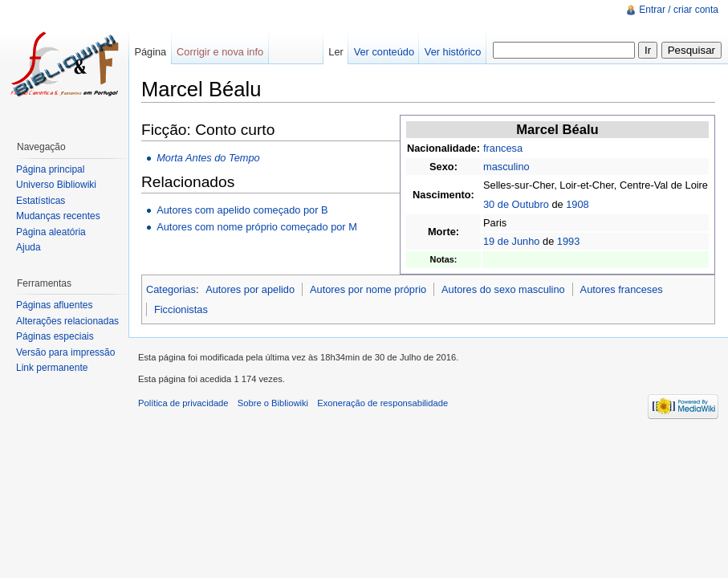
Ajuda (28, 247)
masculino (506, 167)
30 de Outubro (516, 204)
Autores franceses (622, 289)
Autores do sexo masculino (503, 289)
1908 (577, 204)
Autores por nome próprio (368, 289)
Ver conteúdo (384, 52)
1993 (568, 241)
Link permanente (52, 368)
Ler (336, 52)
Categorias (171, 289)
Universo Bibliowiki (56, 185)
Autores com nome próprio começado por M (257, 227)
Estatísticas (41, 201)
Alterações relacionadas (67, 321)
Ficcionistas (181, 309)
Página (150, 52)
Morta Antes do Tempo (208, 158)
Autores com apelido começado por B (242, 210)
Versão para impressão (65, 352)
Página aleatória (51, 232)
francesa (503, 148)
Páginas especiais (55, 336)
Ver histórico (453, 52)
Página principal (50, 169)
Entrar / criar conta (679, 10)
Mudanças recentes (58, 216)
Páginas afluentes (54, 305)
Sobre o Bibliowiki (273, 403)
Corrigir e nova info (220, 52)
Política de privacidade (183, 403)
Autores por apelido (250, 289)
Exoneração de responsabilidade (382, 403)
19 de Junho (511, 241)
